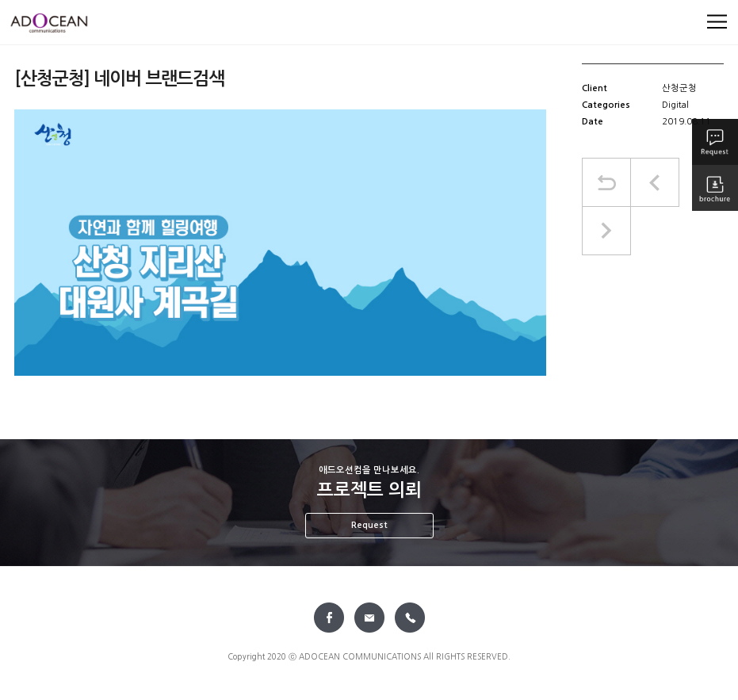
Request (369, 525)
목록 (606, 182)
